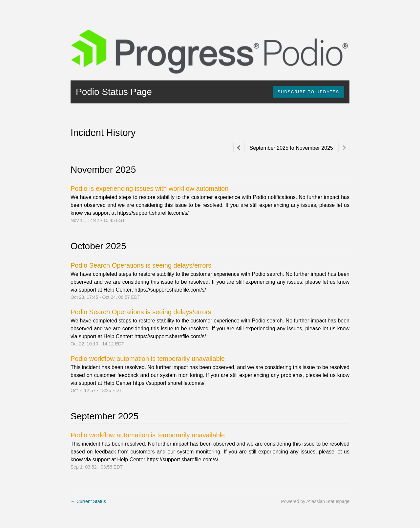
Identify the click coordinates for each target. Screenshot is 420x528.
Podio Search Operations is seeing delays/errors (141, 265)
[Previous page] (239, 147)
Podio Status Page (114, 92)
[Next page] (344, 147)
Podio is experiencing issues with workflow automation (149, 188)
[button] (308, 92)
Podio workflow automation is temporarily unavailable (148, 359)
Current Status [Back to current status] (88, 501)
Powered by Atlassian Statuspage (315, 501)
